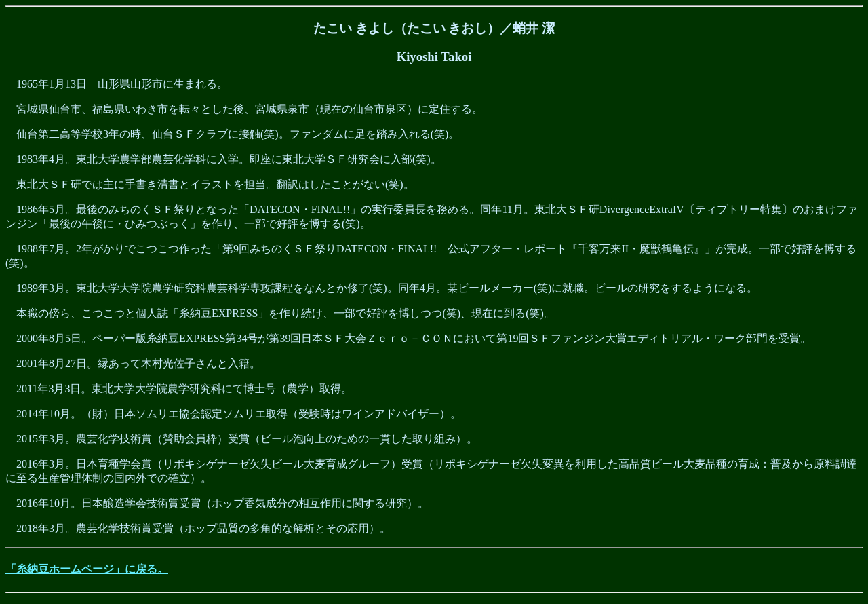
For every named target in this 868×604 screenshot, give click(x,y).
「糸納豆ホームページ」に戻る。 (87, 569)
